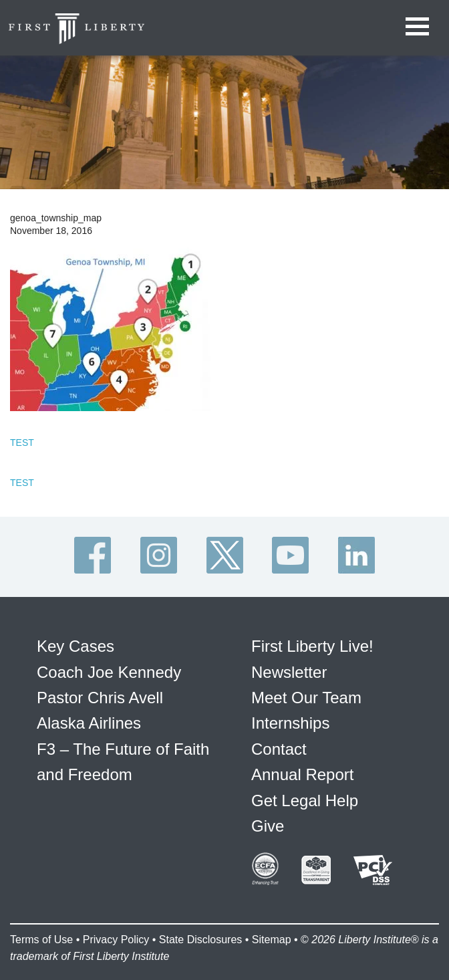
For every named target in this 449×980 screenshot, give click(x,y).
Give (268, 826)
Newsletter (289, 672)
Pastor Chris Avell (100, 698)
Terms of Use (41, 940)
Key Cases (76, 646)
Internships (290, 723)
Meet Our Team (306, 698)
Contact (279, 749)
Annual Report (302, 774)
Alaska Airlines (89, 723)
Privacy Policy (116, 940)
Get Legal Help (305, 801)
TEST (22, 443)
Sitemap (272, 940)
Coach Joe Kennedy (109, 672)
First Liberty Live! (312, 646)
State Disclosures (201, 940)
